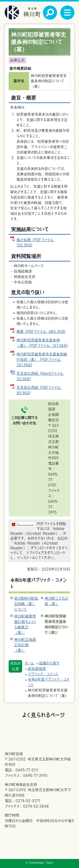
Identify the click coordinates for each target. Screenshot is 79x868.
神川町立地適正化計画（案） (25, 645)
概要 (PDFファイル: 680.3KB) (41, 331)
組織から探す (49, 663)
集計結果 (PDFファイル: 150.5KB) (35, 242)
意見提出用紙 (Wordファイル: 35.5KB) (40, 376)
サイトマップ (39, 837)
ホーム (29, 663)
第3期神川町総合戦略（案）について (26, 604)
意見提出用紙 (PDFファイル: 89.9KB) (39, 390)
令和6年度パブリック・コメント (38, 583)
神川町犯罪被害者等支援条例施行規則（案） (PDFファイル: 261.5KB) (42, 359)
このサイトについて (16, 840)
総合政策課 (37, 668)
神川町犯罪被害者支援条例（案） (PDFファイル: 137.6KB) (42, 343)
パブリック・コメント (43, 674)
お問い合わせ (63, 837)
